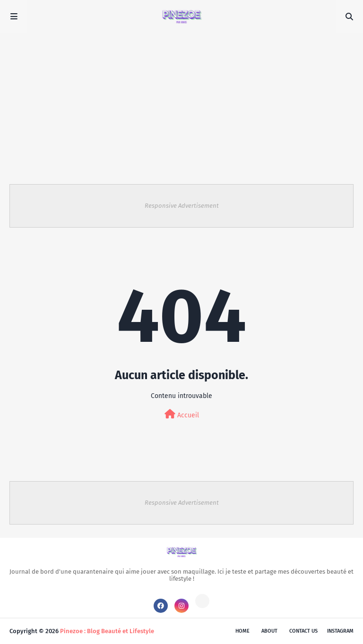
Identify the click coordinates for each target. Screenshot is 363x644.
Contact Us (303, 631)
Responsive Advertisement (182, 206)
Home (242, 631)
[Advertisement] (181, 104)
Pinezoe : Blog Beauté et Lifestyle (107, 631)
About (269, 631)
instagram (340, 631)
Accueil (182, 414)
